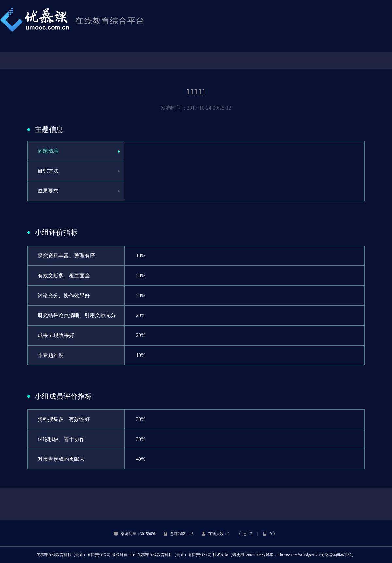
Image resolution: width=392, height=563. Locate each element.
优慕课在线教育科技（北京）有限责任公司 (73, 555)
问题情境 (48, 151)
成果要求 (48, 191)
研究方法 (48, 171)
